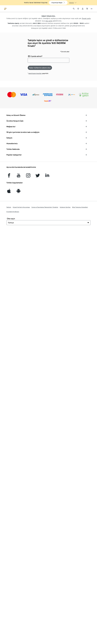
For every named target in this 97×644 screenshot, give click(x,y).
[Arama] (74, 8)
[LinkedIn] (47, 176)
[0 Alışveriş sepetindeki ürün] (87, 8)
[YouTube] (19, 176)
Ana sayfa (49, 21)
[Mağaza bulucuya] (78, 8)
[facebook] (9, 176)
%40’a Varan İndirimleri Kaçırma (36, 3)
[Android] (19, 192)
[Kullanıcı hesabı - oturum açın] (83, 8)
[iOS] (9, 192)
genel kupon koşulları (35, 73)
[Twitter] (38, 176)
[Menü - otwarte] (92, 8)
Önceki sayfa (86, 18)
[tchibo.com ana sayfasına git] (5, 8)
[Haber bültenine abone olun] (40, 68)
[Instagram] (28, 176)
